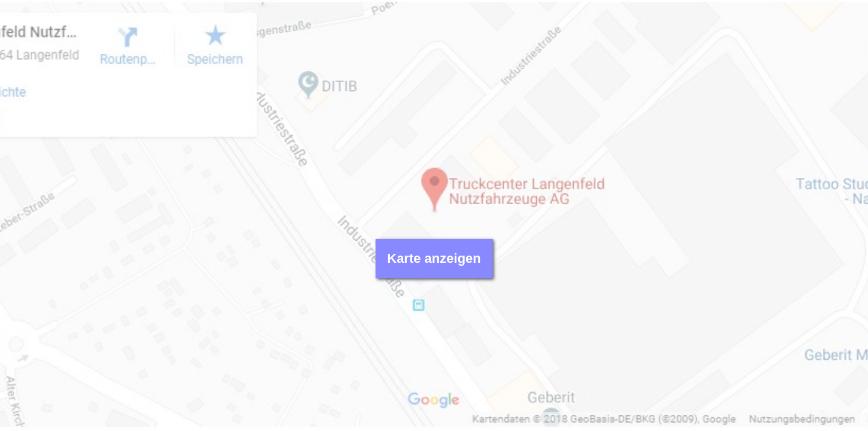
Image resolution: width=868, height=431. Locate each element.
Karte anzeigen (434, 258)
